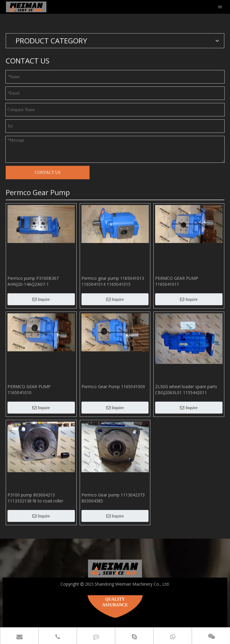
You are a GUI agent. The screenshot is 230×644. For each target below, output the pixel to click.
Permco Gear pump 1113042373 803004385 (113, 498)
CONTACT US (48, 173)
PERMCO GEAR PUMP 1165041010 (29, 389)
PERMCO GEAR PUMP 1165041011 (177, 281)
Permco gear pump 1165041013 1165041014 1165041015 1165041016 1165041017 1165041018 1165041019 (113, 281)
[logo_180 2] (115, 569)
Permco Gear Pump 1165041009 (113, 386)
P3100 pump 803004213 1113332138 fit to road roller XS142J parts (35, 498)
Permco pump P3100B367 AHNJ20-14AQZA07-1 (33, 281)
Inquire (41, 299)
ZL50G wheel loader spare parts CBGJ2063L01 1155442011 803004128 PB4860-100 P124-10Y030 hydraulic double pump (186, 390)
